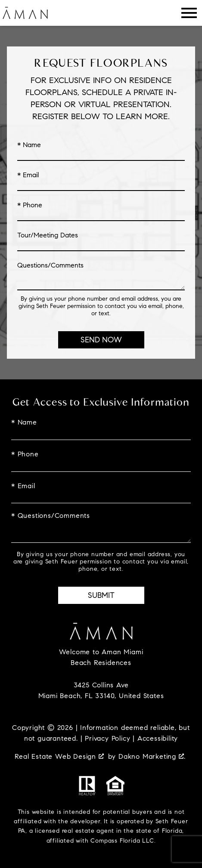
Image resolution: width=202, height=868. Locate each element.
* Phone (30, 205)
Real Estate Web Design (59, 756)
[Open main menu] (189, 13)
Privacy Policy (107, 738)
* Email (28, 175)
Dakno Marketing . (152, 756)
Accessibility (158, 738)
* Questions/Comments (51, 516)
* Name (29, 145)
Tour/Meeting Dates (48, 235)
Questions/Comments (50, 265)
